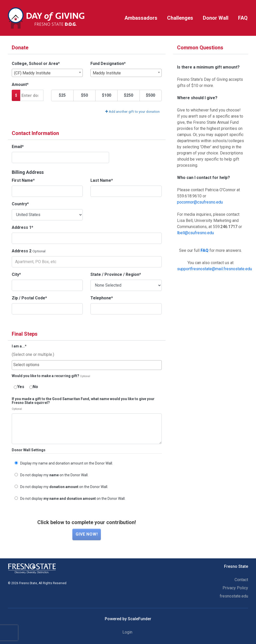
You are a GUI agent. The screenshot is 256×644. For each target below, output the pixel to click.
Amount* (20, 84)
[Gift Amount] (32, 95)
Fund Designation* (108, 64)
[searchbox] (87, 365)
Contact (241, 580)
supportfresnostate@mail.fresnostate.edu (214, 269)
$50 (84, 95)
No (34, 387)
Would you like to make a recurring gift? (45, 376)
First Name (23, 180)
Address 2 (22, 251)
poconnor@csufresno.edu (200, 202)
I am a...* (19, 346)
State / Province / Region (116, 274)
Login (127, 632)
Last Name (102, 180)
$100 (107, 95)
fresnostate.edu (234, 596)
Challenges (180, 18)
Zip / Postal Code (29, 298)
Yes (19, 387)
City (16, 274)
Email (18, 147)
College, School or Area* (36, 64)
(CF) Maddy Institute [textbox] (32, 73)
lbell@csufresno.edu (195, 233)
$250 (129, 95)
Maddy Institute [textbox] (107, 73)
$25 (62, 95)
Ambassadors (141, 18)
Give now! (87, 534)
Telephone (102, 298)
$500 (150, 95)
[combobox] (47, 73)
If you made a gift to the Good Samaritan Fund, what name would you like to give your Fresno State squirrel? (83, 401)
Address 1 (22, 227)
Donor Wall (216, 18)
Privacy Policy (235, 588)
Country (20, 204)
